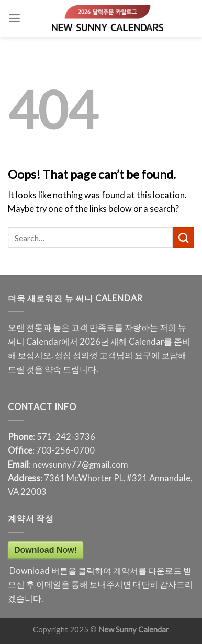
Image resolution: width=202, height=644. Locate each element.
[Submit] (183, 238)
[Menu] (14, 18)
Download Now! (46, 550)
